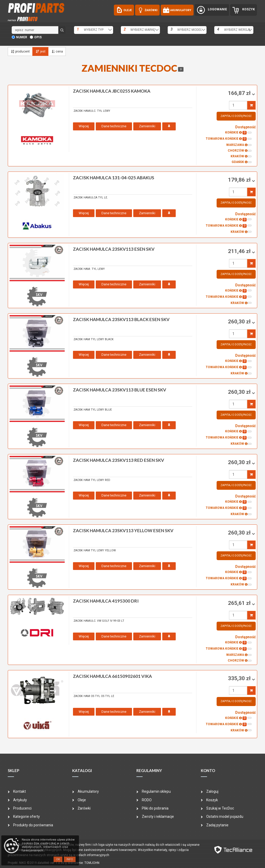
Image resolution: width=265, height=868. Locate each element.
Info (70, 859)
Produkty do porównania (33, 825)
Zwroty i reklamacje (158, 817)
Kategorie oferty (27, 817)
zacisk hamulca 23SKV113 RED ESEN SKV (119, 460)
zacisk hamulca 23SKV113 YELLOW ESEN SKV (123, 531)
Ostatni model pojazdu (225, 817)
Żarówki (84, 808)
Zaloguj (212, 791)
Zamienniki (147, 126)
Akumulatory (88, 791)
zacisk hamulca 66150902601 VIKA (112, 676)
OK (58, 859)
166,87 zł (240, 93)
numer (22, 37)
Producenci (22, 808)
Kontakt (20, 791)
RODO (147, 800)
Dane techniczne (114, 126)
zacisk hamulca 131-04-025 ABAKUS (114, 178)
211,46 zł (240, 251)
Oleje (82, 800)
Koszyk (212, 800)
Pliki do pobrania (155, 808)
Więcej (84, 126)
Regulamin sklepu (156, 791)
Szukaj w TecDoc (220, 808)
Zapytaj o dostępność (236, 116)
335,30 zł (240, 678)
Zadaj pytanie (217, 825)
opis (38, 37)
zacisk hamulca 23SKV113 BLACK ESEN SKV (121, 319)
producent (20, 51)
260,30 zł (240, 322)
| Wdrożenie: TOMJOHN (83, 863)
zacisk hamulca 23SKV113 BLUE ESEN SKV (120, 390)
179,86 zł (240, 180)
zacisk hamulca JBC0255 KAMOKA (112, 91)
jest (40, 51)
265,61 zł (240, 603)
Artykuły (20, 800)
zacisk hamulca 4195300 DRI (106, 601)
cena (57, 51)
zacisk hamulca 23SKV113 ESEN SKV (114, 249)
